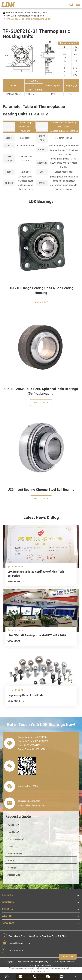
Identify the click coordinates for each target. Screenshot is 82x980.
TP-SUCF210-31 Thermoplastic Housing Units (28, 19)
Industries (8, 902)
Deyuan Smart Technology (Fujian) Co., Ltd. (36, 962)
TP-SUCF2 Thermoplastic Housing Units (25, 16)
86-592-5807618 (12, 950)
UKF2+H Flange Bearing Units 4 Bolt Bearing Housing (41, 290)
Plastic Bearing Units (37, 13)
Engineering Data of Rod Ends (25, 695)
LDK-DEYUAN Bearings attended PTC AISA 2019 (37, 635)
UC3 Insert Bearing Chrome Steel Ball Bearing (41, 490)
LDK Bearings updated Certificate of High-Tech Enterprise (36, 574)
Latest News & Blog (41, 517)
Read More (41, 302)
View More (16, 582)
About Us (7, 909)
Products (19, 13)
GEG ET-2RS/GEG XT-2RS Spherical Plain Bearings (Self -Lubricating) (41, 391)
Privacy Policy (44, 966)
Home (9, 13)
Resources (8, 923)
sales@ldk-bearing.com (16, 943)
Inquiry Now (68, 957)
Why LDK (7, 916)
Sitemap (32, 966)
